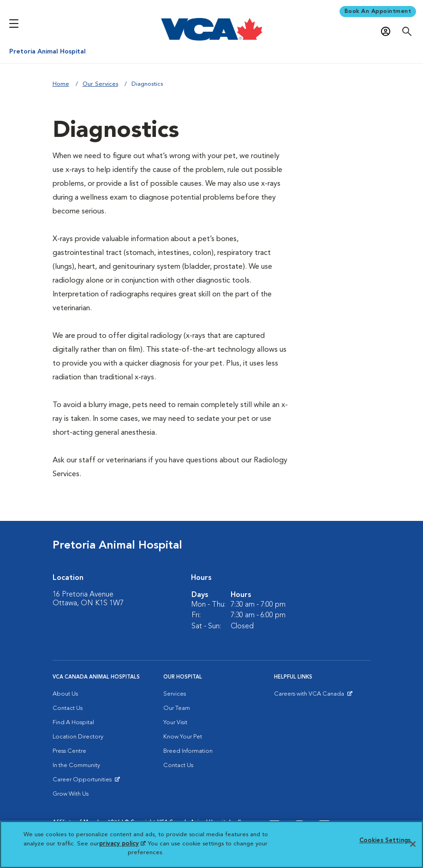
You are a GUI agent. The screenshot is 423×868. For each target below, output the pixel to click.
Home (61, 84)
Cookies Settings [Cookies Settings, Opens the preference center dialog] (385, 841)
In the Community (76, 765)
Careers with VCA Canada (310, 696)
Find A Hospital (73, 723)
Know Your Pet (183, 737)
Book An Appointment (378, 12)
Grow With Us (71, 794)
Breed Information (188, 751)
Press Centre (69, 751)
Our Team (177, 708)
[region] (211, 844)
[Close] (413, 844)
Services (175, 694)
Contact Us (68, 708)
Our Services (100, 84)
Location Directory (78, 737)
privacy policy (122, 844)
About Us (65, 694)
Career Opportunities (84, 782)
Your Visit (175, 723)
